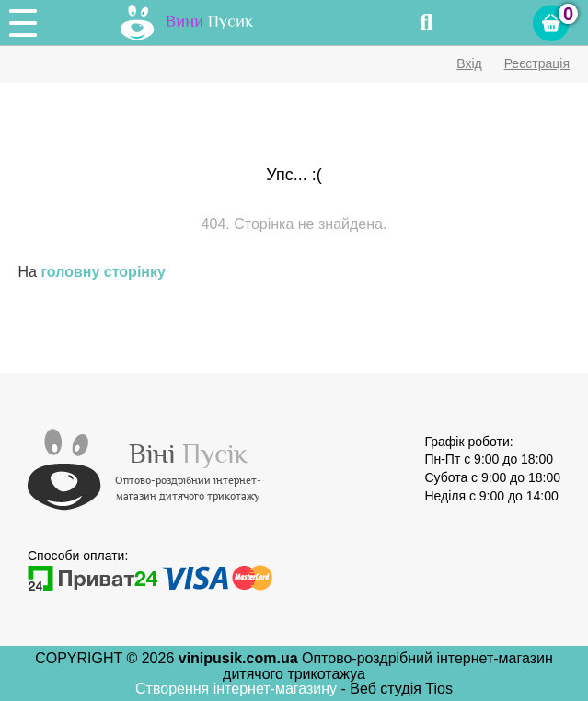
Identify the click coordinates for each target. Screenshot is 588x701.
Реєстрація (537, 63)
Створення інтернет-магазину (238, 689)
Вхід (469, 63)
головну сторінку (103, 272)
